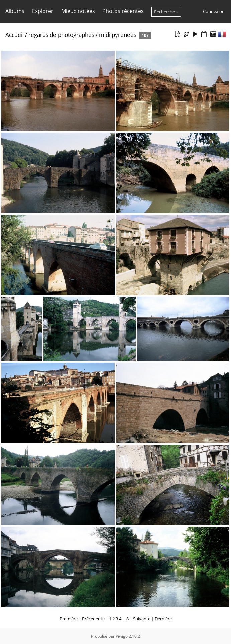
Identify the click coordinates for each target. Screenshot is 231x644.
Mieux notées (78, 11)
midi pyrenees (118, 35)
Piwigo (122, 636)
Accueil (15, 35)
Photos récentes (123, 11)
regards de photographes (61, 35)
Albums (15, 11)
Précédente (93, 619)
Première (69, 619)
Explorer (43, 11)
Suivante (142, 619)
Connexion (214, 11)
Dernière (163, 619)
